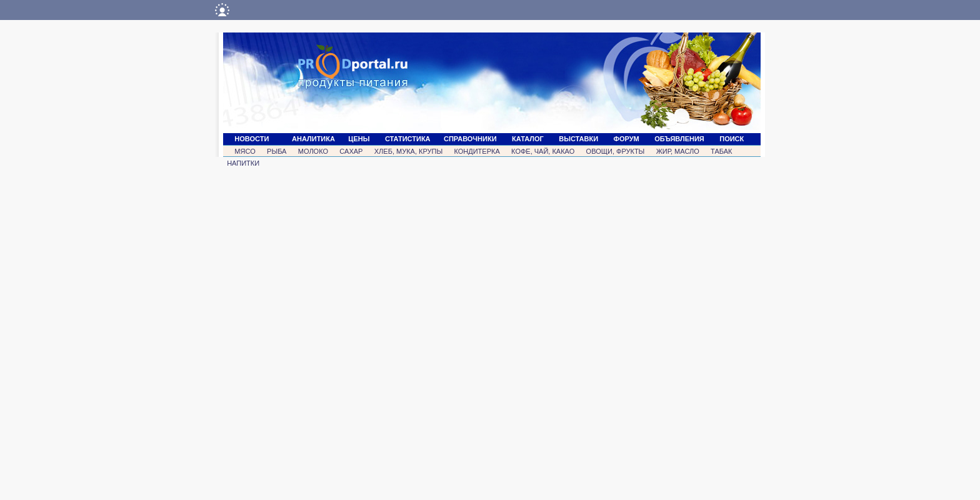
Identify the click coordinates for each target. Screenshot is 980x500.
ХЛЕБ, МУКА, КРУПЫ (408, 151)
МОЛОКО (313, 151)
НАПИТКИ (243, 163)
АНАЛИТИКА (313, 139)
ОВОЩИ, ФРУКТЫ (616, 151)
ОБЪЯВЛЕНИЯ (679, 139)
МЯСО (245, 151)
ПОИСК (732, 139)
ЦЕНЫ (359, 139)
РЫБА (277, 151)
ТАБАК (721, 151)
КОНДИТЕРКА (477, 151)
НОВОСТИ (252, 139)
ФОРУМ (627, 139)
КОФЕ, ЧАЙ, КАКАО (543, 151)
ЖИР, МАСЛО (678, 151)
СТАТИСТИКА (408, 139)
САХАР (351, 151)
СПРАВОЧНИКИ (470, 139)
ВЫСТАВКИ (578, 139)
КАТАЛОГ (528, 139)
